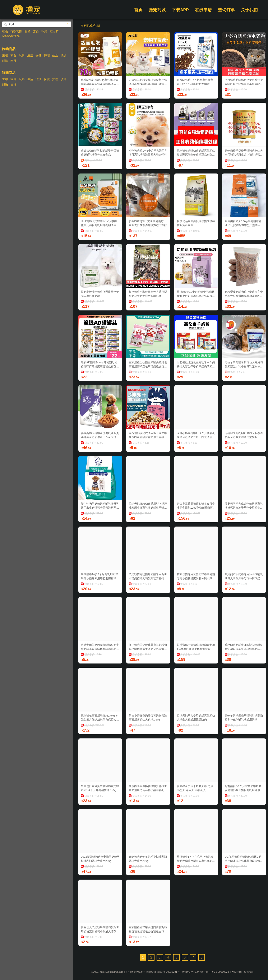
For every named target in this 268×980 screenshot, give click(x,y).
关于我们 (249, 10)
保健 (38, 55)
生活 (55, 55)
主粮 (5, 55)
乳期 (97, 26)
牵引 (13, 61)
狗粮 (44, 32)
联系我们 (249, 972)
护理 (47, 55)
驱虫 (5, 32)
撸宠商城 (157, 10)
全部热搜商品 (11, 36)
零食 (13, 55)
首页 (138, 10)
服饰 (5, 61)
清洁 (30, 55)
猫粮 (28, 32)
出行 (13, 85)
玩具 (22, 55)
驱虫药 (54, 32)
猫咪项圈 (16, 32)
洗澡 (64, 55)
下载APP (180, 10)
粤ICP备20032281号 (168, 972)
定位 (36, 32)
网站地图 (237, 972)
